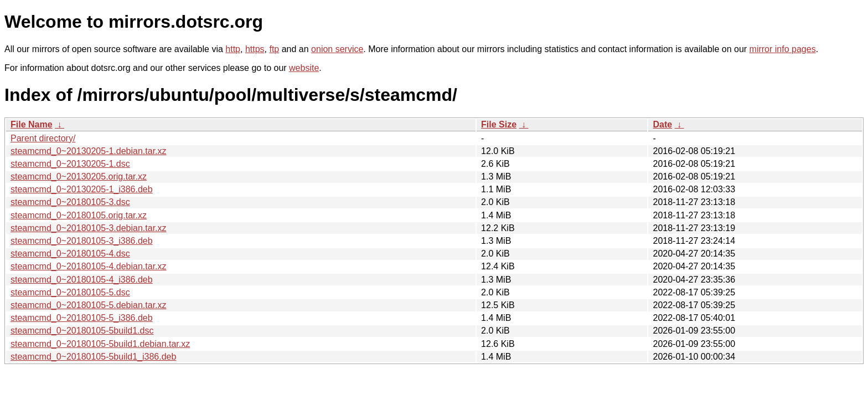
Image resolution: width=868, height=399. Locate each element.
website (304, 68)
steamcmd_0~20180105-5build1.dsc (82, 331)
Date (662, 124)
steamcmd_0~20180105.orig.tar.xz (79, 215)
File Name (32, 124)
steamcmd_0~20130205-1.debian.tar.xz (89, 151)
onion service (337, 49)
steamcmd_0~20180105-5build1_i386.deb (93, 357)
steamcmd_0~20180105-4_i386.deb (82, 280)
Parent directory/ (43, 138)
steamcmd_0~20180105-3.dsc (70, 202)
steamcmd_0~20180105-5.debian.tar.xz (89, 305)
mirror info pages (783, 49)
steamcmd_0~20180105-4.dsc (70, 254)
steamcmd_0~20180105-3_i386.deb (82, 241)
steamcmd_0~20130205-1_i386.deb (82, 189)
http (233, 49)
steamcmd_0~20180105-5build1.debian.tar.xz (100, 344)
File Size (499, 124)
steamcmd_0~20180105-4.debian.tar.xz (89, 266)
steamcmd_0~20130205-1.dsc (70, 164)
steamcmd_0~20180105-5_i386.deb (82, 318)
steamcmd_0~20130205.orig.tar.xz (79, 177)
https (255, 49)
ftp (274, 49)
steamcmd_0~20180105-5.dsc (70, 292)
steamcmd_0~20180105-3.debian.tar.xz (89, 228)
